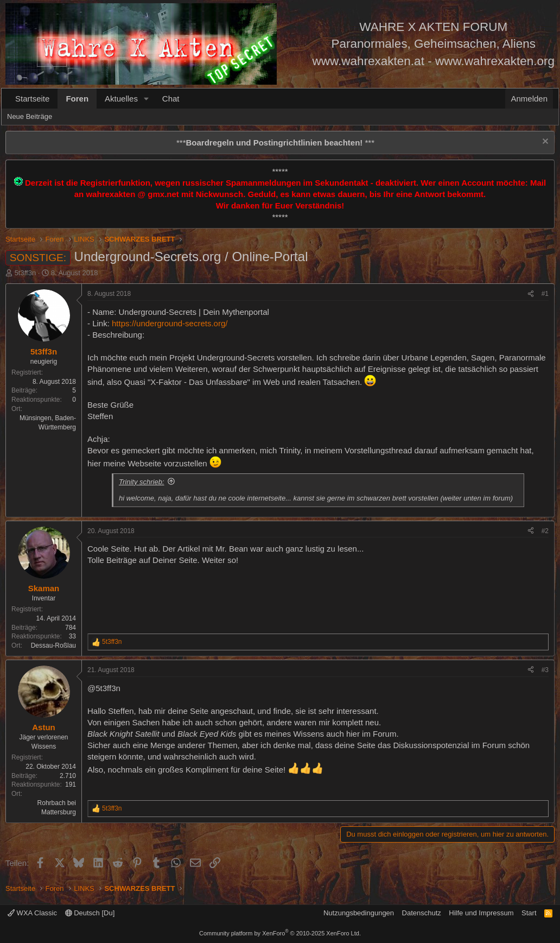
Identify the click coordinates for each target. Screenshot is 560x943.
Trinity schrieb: (142, 482)
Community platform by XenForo (280, 933)
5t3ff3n (26, 273)
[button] (147, 99)
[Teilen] (531, 294)
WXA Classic (32, 913)
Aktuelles (121, 99)
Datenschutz (422, 913)
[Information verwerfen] (544, 143)
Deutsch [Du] (90, 913)
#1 (545, 294)
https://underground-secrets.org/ (170, 323)
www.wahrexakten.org (495, 61)
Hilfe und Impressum (481, 913)
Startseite (32, 99)
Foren (77, 99)
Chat (171, 99)
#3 (545, 670)
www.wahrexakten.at (368, 61)
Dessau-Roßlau (53, 645)
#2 (545, 531)
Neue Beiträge (30, 116)
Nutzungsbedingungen (359, 913)
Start (529, 913)
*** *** (275, 143)
